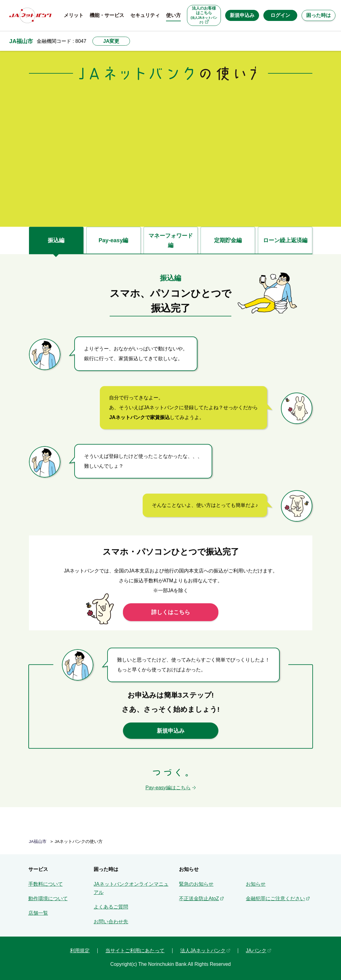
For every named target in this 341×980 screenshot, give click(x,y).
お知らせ (256, 884)
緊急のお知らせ (196, 884)
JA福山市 (21, 41)
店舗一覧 (38, 913)
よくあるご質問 (111, 907)
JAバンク (256, 951)
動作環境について (48, 899)
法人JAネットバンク (203, 951)
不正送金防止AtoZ (199, 899)
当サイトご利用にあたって (135, 951)
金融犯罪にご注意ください (275, 899)
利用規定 (80, 951)
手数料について (46, 884)
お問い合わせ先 (111, 922)
